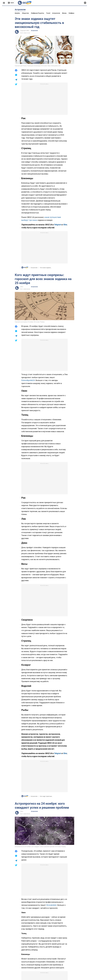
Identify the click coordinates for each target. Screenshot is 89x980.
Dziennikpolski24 (28, 380)
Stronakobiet (51, 905)
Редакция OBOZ (25, 31)
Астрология (56, 13)
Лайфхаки (72, 13)
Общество (25, 13)
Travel (48, 13)
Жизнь (64, 13)
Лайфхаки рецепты (38, 13)
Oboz (22, 287)
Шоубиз (17, 13)
